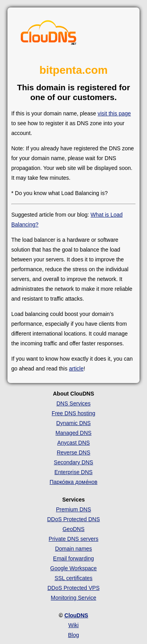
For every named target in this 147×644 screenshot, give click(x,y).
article (76, 369)
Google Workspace (73, 568)
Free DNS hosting (73, 413)
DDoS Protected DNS (73, 519)
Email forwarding (73, 558)
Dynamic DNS (74, 423)
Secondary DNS (73, 462)
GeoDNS (73, 529)
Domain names (73, 549)
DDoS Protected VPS (73, 588)
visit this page (114, 113)
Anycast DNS (73, 443)
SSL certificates (73, 578)
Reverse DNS (74, 452)
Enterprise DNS (73, 472)
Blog (73, 635)
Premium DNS (73, 509)
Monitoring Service (74, 598)
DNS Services (73, 403)
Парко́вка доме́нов (74, 482)
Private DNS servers (73, 539)
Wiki (73, 625)
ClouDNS (76, 615)
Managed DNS (74, 433)
